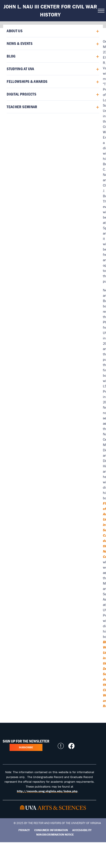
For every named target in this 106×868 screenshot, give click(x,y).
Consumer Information (51, 830)
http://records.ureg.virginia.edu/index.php (47, 791)
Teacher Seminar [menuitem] (22, 107)
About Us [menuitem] (15, 31)
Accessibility (82, 830)
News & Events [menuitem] (20, 43)
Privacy (24, 830)
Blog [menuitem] (11, 56)
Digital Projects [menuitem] (21, 94)
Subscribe (26, 748)
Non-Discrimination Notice (55, 835)
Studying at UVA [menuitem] (20, 69)
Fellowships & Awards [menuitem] (27, 81)
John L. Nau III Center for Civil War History (50, 11)
